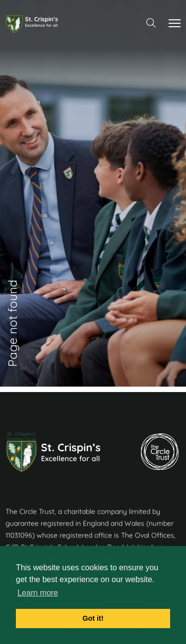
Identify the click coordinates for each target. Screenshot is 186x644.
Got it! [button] (93, 618)
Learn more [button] (38, 593)
